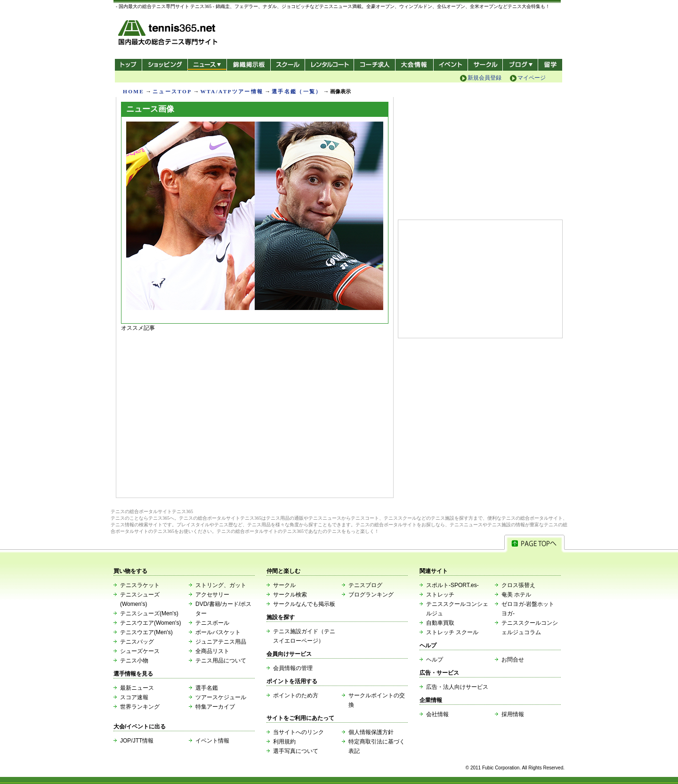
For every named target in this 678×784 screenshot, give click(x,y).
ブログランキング (371, 595)
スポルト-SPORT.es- (452, 585)
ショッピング (165, 65)
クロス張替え (518, 585)
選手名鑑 (207, 688)
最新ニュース (137, 688)
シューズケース (140, 651)
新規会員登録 (484, 78)
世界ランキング (140, 707)
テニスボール (212, 623)
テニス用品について (221, 661)
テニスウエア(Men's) (146, 632)
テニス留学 (550, 65)
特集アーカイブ (215, 707)
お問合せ (513, 660)
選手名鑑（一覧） (297, 91)
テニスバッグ (137, 642)
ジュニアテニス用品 (221, 642)
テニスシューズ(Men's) (149, 613)
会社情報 (437, 714)
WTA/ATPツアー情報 (232, 91)
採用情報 (513, 714)
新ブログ (520, 65)
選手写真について (296, 751)
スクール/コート (287, 65)
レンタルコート (330, 65)
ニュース (207, 65)
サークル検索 (290, 595)
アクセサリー (212, 595)
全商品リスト (212, 651)
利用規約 (284, 742)
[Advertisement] (255, 412)
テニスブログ (365, 585)
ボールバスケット (218, 632)
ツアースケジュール (221, 697)
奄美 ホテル (516, 595)
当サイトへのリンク (299, 732)
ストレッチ (440, 595)
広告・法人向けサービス (457, 687)
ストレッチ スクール (452, 632)
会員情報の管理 (293, 668)
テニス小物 (134, 661)
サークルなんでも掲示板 (304, 604)
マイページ (532, 78)
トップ (128, 65)
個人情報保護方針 (371, 732)
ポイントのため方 (296, 695)
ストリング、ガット (221, 585)
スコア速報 (134, 697)
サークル (485, 65)
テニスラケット (140, 585)
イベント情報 (212, 741)
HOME (133, 91)
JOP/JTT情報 (137, 741)
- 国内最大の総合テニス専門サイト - (169, 34)
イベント (451, 65)
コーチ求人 (375, 65)
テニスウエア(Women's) (150, 623)
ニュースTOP (172, 91)
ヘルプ (435, 660)
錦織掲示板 (248, 65)
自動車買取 (440, 623)
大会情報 (414, 65)
